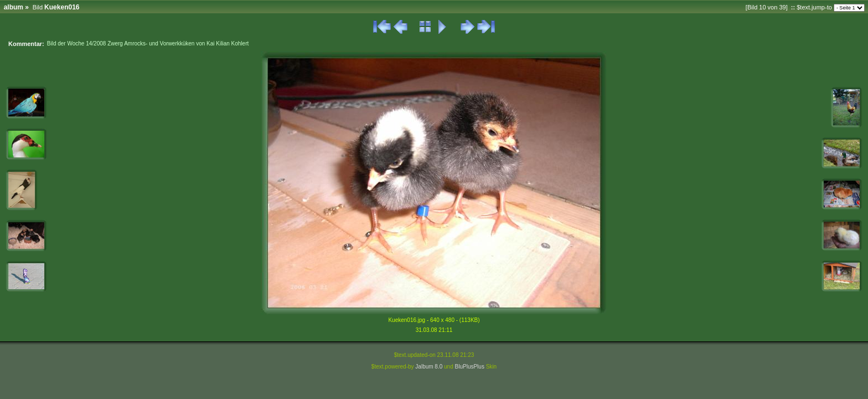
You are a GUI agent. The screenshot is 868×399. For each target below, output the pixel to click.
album (14, 7)
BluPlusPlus (470, 367)
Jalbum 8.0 (429, 367)
